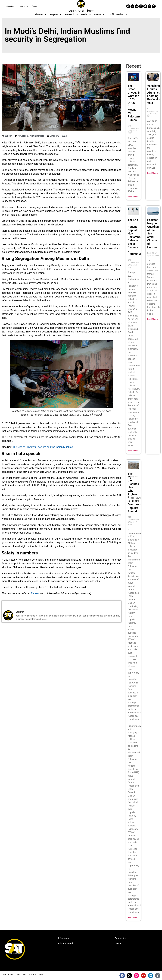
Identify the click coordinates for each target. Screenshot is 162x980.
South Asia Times (81, 11)
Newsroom (23, 136)
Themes (41, 14)
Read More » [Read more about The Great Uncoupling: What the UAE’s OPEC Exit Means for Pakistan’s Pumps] (133, 197)
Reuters (35, 593)
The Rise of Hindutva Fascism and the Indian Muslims (43, 447)
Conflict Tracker (118, 14)
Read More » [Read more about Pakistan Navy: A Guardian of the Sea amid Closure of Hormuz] (153, 319)
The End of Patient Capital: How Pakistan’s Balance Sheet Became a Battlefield (134, 237)
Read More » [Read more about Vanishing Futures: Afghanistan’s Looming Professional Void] (153, 173)
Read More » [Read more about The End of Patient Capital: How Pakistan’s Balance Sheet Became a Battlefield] (133, 451)
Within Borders (37, 136)
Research (72, 14)
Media (86, 14)
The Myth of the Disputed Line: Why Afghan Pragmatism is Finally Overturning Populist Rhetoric (135, 492)
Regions (56, 14)
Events (100, 14)
